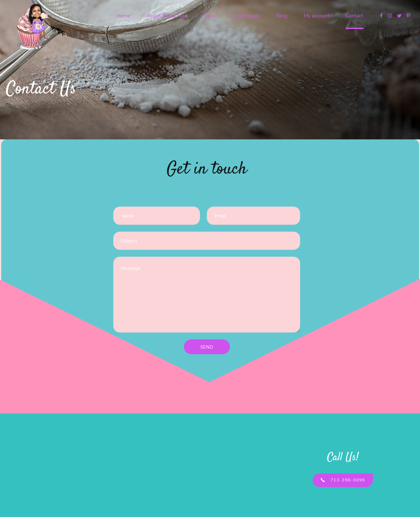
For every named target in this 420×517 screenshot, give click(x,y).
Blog (282, 16)
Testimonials (246, 16)
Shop (210, 16)
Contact (355, 16)
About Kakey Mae (167, 16)
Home (123, 16)
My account (317, 16)
